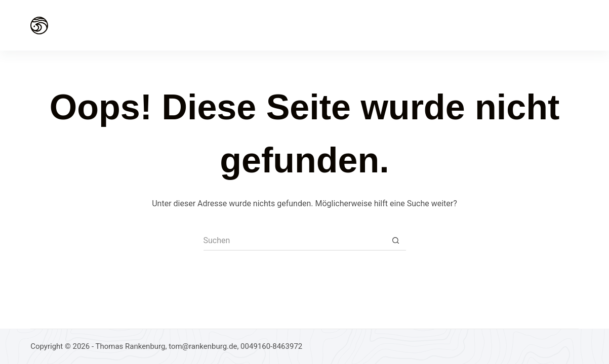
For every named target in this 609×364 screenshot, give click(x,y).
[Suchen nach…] (295, 241)
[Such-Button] (396, 241)
